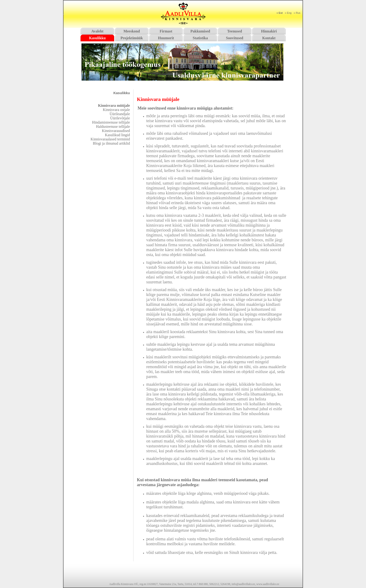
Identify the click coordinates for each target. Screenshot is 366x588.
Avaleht (97, 31)
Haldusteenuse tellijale (113, 127)
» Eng (288, 13)
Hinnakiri (269, 31)
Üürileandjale (120, 114)
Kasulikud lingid (117, 135)
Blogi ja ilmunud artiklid (111, 143)
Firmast (166, 31)
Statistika (200, 38)
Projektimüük (132, 38)
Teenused (234, 31)
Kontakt (269, 38)
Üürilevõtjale (120, 118)
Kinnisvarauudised (116, 131)
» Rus (297, 13)
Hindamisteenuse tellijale (111, 122)
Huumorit (166, 38)
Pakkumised (200, 31)
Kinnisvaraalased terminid (110, 139)
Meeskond (132, 31)
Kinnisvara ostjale (116, 110)
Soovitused (235, 38)
